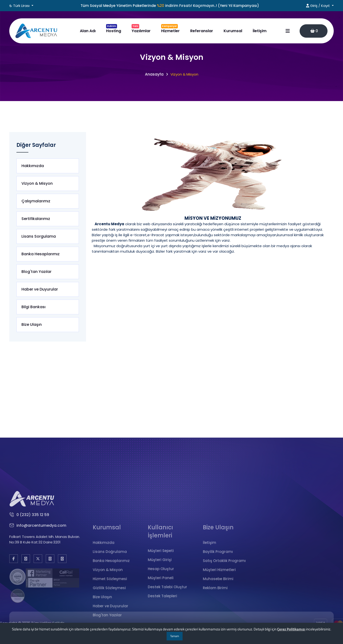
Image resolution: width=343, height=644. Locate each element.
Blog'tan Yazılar (36, 272)
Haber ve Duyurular (40, 289)
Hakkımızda (33, 166)
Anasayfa (154, 74)
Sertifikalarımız (36, 219)
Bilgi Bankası (33, 307)
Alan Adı (88, 31)
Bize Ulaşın (32, 325)
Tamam (175, 636)
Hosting (114, 29)
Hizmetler (170, 29)
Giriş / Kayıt (318, 6)
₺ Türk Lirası (20, 6)
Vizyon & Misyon (37, 184)
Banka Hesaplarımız (41, 254)
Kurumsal (233, 31)
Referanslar (202, 31)
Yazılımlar (141, 29)
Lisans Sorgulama (39, 236)
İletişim (260, 31)
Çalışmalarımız (36, 201)
